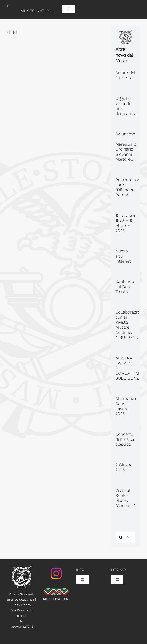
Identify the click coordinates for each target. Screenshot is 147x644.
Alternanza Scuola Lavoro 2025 (126, 406)
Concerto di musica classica (125, 439)
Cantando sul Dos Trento (125, 287)
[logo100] (21, 568)
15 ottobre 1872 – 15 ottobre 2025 (125, 223)
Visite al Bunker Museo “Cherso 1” (125, 498)
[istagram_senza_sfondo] (56, 568)
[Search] (121, 537)
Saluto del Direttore (125, 75)
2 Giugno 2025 (124, 467)
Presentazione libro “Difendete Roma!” (129, 187)
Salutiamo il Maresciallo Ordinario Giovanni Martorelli (126, 147)
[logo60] (8, 7)
